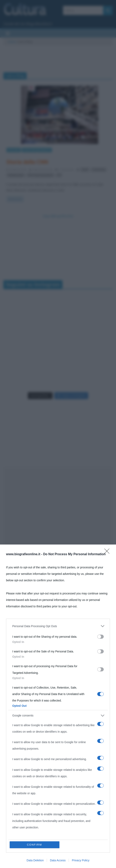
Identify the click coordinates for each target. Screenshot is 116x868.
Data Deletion (35, 860)
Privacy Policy (81, 860)
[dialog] (58, 706)
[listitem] (58, 626)
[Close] (108, 552)
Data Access (58, 860)
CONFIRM (35, 845)
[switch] (100, 637)
